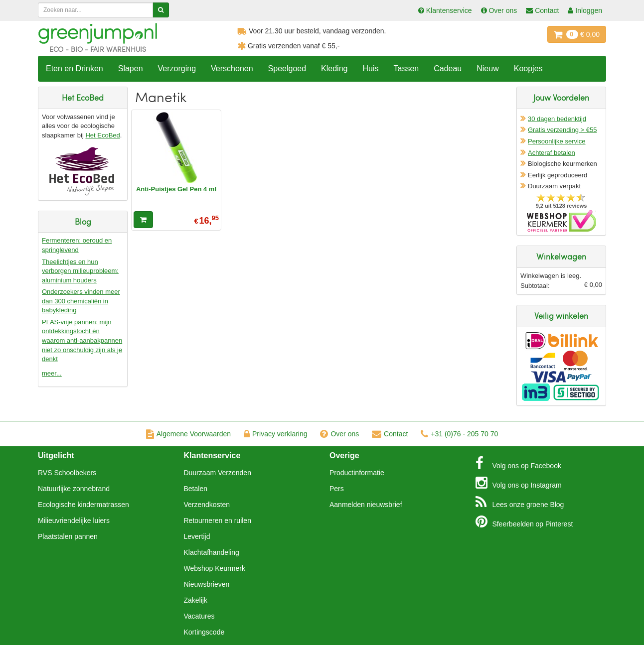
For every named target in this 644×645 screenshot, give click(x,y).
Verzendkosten (207, 505)
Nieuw (487, 68)
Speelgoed (287, 68)
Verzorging (177, 68)
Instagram (519, 483)
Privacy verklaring (275, 434)
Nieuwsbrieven (207, 584)
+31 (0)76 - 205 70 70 (459, 434)
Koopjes (528, 68)
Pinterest (524, 521)
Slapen (131, 68)
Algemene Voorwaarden (188, 434)
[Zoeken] (161, 10)
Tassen (406, 68)
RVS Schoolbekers (67, 473)
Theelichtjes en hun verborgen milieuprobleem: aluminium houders (80, 271)
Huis (370, 68)
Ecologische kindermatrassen (83, 505)
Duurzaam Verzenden (218, 473)
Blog (520, 502)
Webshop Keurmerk (215, 568)
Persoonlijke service (557, 141)
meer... (52, 373)
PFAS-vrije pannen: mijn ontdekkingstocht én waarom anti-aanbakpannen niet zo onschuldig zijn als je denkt (82, 340)
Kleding (334, 68)
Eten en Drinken (75, 68)
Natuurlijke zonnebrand (74, 489)
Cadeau (448, 68)
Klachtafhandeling (212, 552)
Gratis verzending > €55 (562, 130)
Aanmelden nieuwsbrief (366, 505)
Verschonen (232, 68)
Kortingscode (204, 632)
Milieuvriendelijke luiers (74, 520)
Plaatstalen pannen (68, 536)
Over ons (339, 434)
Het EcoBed (102, 135)
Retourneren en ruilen (218, 520)
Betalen (196, 489)
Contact (390, 434)
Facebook (518, 463)
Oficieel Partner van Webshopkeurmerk (562, 221)
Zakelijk (196, 600)
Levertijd (197, 536)
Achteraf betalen (552, 153)
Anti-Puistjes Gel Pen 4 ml (176, 189)
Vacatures (199, 616)
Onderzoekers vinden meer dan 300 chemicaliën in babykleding (81, 301)
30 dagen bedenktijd (557, 119)
